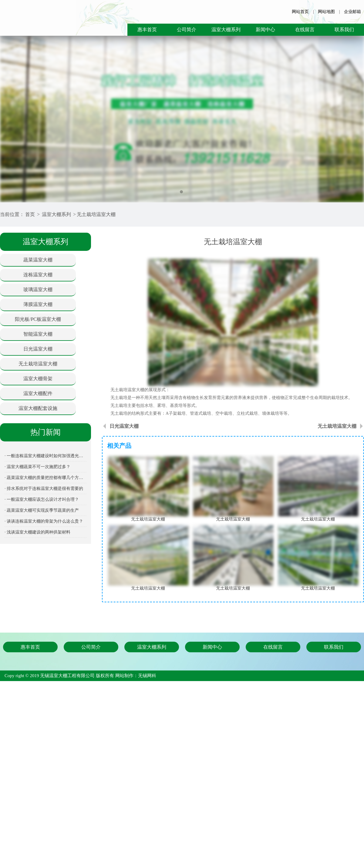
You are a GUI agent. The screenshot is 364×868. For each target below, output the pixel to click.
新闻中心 (265, 30)
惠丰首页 (147, 30)
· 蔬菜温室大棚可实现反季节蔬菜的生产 (42, 510)
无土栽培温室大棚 (96, 214)
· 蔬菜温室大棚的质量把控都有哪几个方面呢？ (45, 478)
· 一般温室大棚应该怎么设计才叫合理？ (42, 499)
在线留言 (305, 30)
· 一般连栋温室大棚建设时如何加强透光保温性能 (45, 456)
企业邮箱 (352, 12)
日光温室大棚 (124, 426)
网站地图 (326, 12)
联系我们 (344, 30)
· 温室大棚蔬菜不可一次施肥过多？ (37, 467)
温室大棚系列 (226, 30)
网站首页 (300, 12)
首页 (30, 214)
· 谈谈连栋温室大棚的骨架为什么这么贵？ (44, 521)
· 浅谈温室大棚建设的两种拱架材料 (37, 532)
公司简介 (187, 30)
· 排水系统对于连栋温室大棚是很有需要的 (44, 489)
